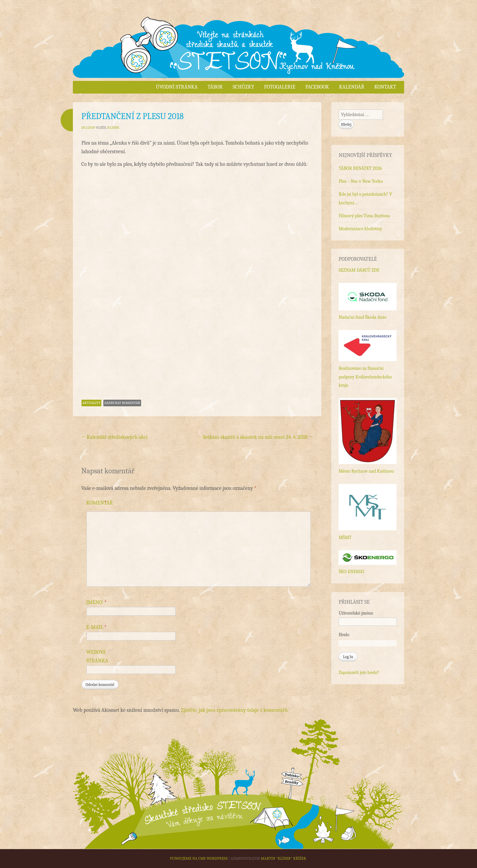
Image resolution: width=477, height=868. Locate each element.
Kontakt (385, 87)
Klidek (113, 128)
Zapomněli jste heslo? (359, 672)
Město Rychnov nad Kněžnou (366, 471)
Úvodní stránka (177, 87)
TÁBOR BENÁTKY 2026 (360, 168)
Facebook (317, 87)
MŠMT (345, 537)
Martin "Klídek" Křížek (283, 858)
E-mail (97, 628)
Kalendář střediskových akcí (115, 437)
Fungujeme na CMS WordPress (199, 858)
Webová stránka (97, 656)
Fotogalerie (280, 87)
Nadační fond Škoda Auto (362, 317)
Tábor (215, 87)
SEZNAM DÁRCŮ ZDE (359, 270)
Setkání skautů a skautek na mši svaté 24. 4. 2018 (258, 437)
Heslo (344, 635)
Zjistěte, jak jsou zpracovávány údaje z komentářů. (235, 710)
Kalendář (351, 87)
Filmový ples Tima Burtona (364, 216)
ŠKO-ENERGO (351, 572)
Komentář (100, 503)
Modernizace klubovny (360, 229)
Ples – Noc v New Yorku (361, 181)
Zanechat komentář (122, 403)
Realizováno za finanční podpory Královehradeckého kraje (365, 377)
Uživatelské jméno (356, 613)
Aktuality (92, 403)
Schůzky (243, 87)
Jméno (97, 603)
